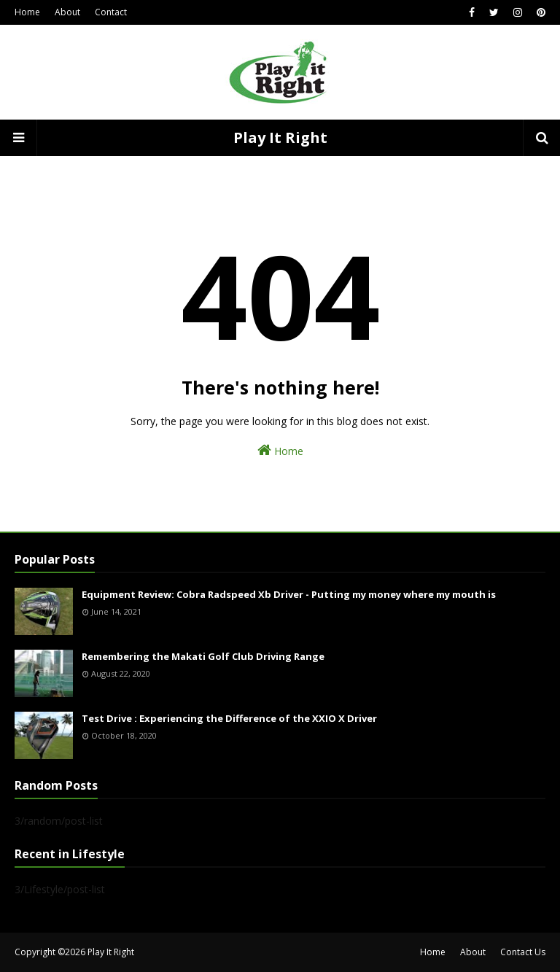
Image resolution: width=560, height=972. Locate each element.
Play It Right (280, 137)
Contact (111, 12)
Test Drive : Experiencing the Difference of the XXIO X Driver (229, 718)
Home (27, 12)
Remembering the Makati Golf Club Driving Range (203, 656)
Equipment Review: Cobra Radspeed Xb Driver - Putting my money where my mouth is (289, 594)
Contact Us (523, 952)
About (67, 12)
